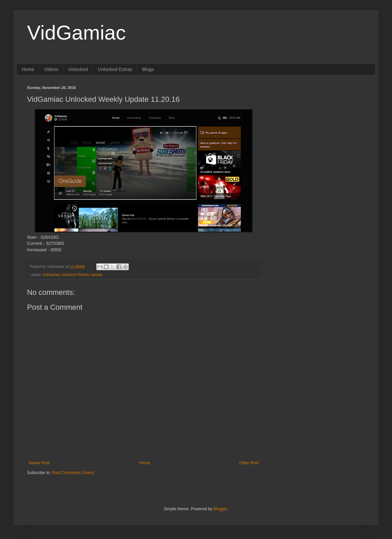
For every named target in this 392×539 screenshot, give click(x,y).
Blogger (220, 509)
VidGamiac (76, 33)
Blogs (148, 69)
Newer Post (39, 463)
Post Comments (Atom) (73, 473)
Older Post (249, 463)
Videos (51, 69)
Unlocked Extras (115, 69)
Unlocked (78, 69)
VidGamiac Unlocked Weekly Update (72, 275)
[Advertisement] (323, 128)
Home (28, 69)
